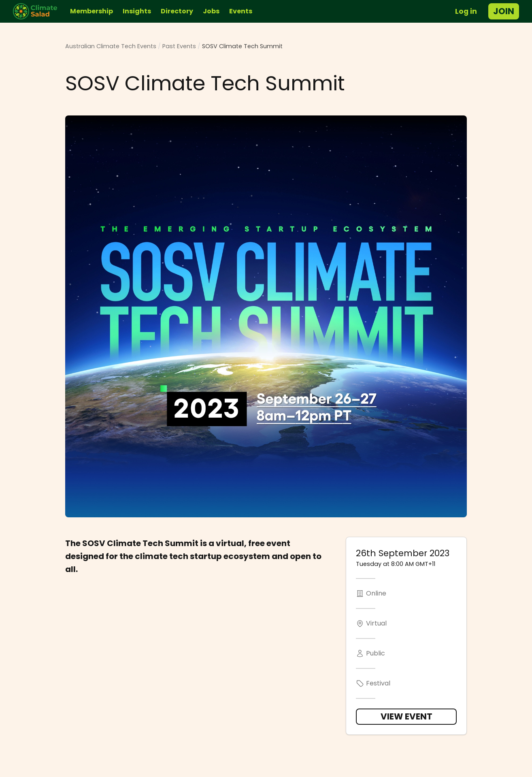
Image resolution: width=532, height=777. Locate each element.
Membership (92, 11)
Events (241, 11)
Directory (177, 11)
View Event (406, 716)
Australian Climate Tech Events (111, 46)
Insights (137, 11)
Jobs (211, 11)
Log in (466, 11)
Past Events (179, 46)
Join (504, 11)
